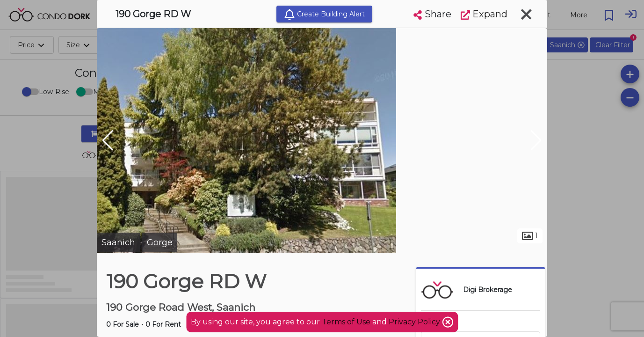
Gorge (160, 242)
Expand (484, 14)
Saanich (118, 242)
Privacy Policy (415, 322)
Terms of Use (346, 322)
